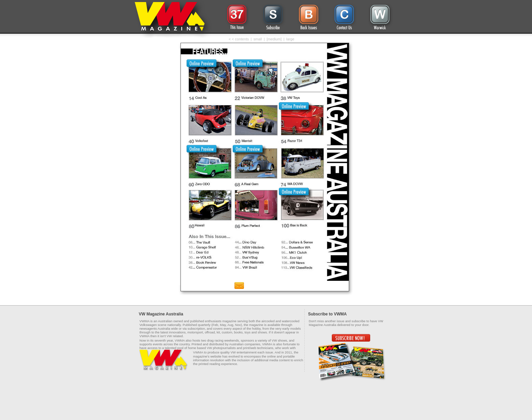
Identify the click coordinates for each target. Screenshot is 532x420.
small (258, 39)
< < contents (239, 39)
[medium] (274, 39)
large (290, 39)
